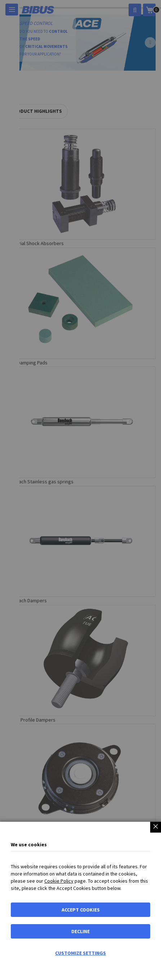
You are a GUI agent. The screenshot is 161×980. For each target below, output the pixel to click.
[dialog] (80, 490)
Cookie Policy (59, 881)
